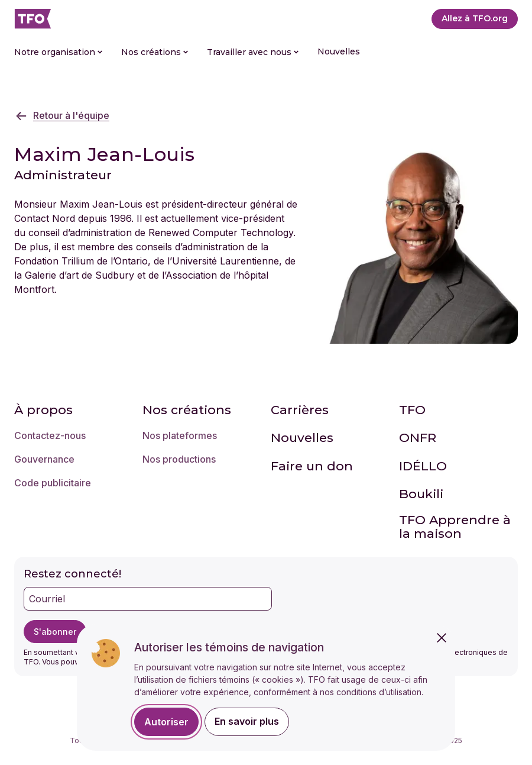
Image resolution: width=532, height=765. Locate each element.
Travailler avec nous (253, 52)
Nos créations (155, 52)
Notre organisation (58, 52)
